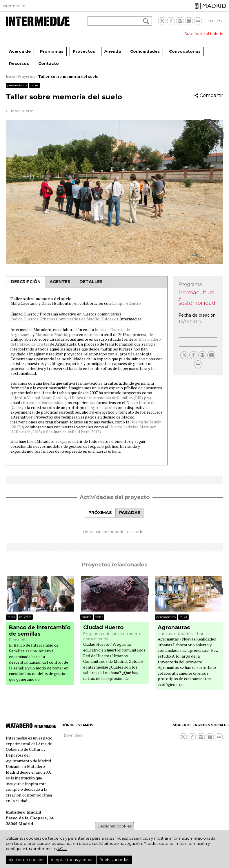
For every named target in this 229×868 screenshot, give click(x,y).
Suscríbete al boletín (204, 34)
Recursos (19, 63)
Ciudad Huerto (103, 628)
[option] (114, 192)
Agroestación (103, 407)
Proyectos (84, 51)
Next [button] (217, 189)
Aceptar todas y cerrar (72, 860)
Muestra (25, 617)
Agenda (113, 51)
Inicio (10, 76)
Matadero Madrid (51, 334)
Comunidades (145, 51)
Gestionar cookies (114, 826)
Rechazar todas (114, 860)
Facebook (171, 21)
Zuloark (108, 319)
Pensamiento (17, 85)
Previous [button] (12, 189)
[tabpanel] (114, 526)
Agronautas (174, 628)
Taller (34, 85)
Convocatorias (185, 51)
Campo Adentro (126, 303)
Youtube (189, 21)
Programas (52, 51)
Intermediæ (14, 6)
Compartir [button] (211, 95)
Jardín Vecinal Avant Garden (40, 398)
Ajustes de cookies (26, 860)
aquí (62, 849)
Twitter (162, 21)
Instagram (180, 21)
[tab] (100, 513)
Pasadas (130, 513)
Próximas (100, 513)
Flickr (198, 21)
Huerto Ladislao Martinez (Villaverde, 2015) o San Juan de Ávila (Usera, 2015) (83, 429)
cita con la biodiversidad (42, 402)
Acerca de (20, 51)
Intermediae (38, 21)
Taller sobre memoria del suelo (68, 76)
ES (219, 21)
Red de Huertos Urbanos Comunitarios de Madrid (55, 319)
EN (210, 21)
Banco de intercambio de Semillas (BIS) (107, 398)
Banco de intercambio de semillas (40, 631)
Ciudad (87, 617)
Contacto (49, 63)
